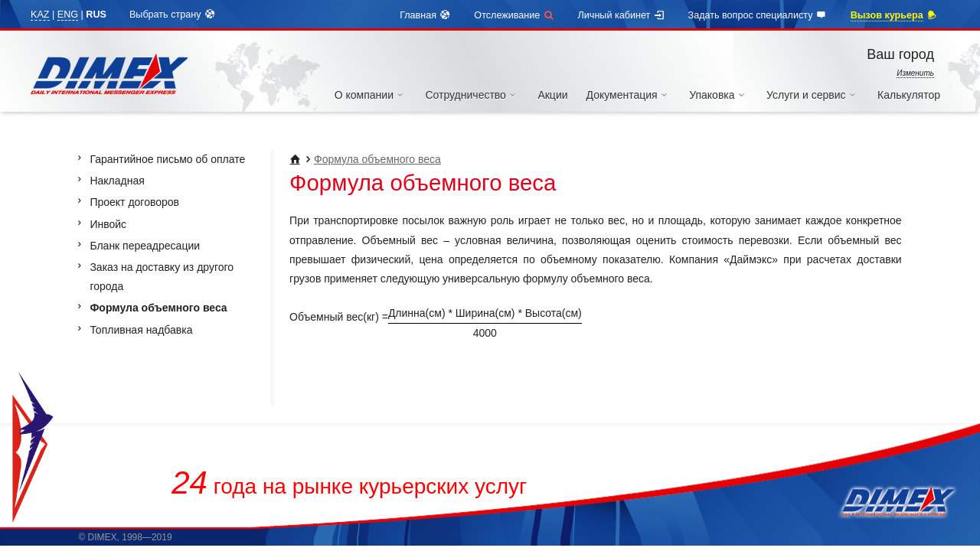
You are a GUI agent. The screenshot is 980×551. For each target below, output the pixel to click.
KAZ (40, 15)
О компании (371, 95)
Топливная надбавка (141, 330)
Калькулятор (909, 95)
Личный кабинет (622, 15)
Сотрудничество (472, 95)
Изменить (915, 73)
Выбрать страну (173, 15)
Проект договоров (134, 202)
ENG (68, 15)
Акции (552, 95)
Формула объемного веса (377, 159)
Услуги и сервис (813, 95)
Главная (425, 15)
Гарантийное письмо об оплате (167, 159)
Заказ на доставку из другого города (162, 277)
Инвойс (108, 224)
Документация (629, 95)
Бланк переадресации (145, 246)
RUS (96, 15)
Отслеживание (514, 15)
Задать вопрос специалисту (758, 15)
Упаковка (719, 95)
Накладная (117, 181)
